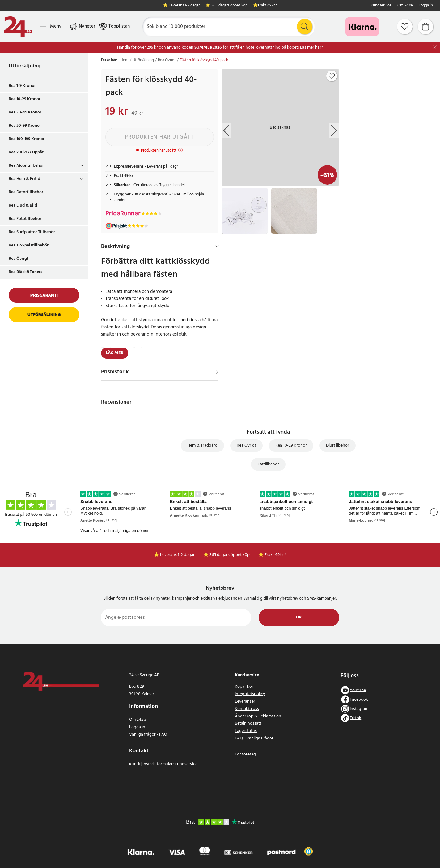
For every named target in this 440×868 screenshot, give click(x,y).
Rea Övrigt (19, 259)
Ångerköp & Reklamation (258, 716)
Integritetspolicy (250, 694)
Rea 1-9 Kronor (22, 86)
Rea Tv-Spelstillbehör (29, 245)
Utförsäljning (25, 66)
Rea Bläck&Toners (25, 272)
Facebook (359, 699)
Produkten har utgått (159, 137)
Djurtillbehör (338, 445)
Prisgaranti (44, 295)
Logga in (426, 6)
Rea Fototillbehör (25, 219)
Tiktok (355, 718)
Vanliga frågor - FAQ (148, 735)
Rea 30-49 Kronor (25, 112)
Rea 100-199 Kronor (27, 139)
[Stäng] (435, 47)
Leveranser (245, 701)
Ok (299, 617)
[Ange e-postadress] (176, 618)
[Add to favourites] (332, 76)
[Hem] (18, 27)
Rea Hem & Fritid (24, 179)
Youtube (358, 690)
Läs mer (115, 353)
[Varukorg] (425, 27)
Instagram (359, 709)
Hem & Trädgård (202, 445)
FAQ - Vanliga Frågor (254, 738)
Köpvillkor (244, 687)
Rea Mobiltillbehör (26, 166)
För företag (245, 754)
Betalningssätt (248, 723)
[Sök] (228, 27)
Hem (125, 60)
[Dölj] (217, 246)
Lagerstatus (246, 731)
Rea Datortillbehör (26, 192)
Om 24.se (405, 6)
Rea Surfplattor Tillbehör (32, 232)
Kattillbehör (268, 464)
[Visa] (217, 372)
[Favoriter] (405, 27)
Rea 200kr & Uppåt (26, 152)
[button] (309, 851)
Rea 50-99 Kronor (25, 126)
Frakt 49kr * (268, 6)
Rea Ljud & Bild (23, 205)
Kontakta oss (247, 709)
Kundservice (381, 6)
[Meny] (51, 26)
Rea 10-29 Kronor (25, 99)
